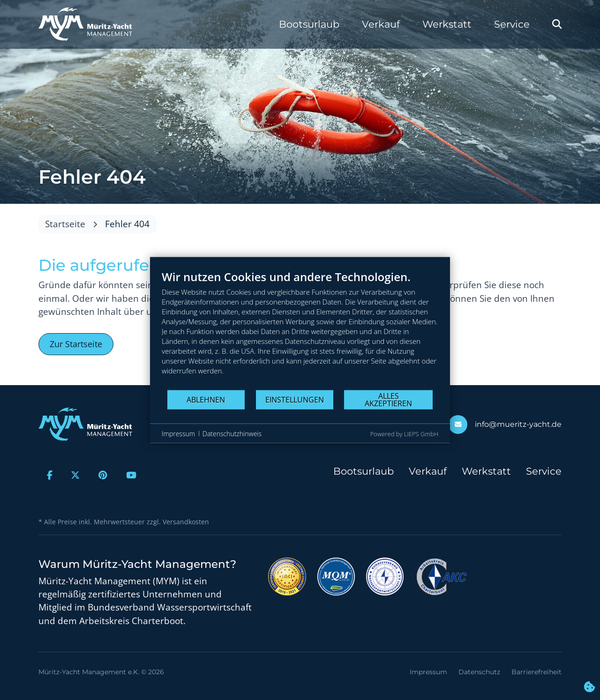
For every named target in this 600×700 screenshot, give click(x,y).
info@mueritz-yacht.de (518, 424)
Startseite (65, 224)
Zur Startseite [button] (76, 344)
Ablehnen (206, 399)
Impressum (428, 672)
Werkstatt (447, 24)
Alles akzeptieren (388, 399)
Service (512, 24)
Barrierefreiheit (536, 672)
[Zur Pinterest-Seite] (103, 475)
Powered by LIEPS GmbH (404, 434)
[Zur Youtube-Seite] (131, 475)
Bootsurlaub (309, 24)
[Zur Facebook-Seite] (50, 475)
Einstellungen (295, 399)
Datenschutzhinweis (232, 433)
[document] (300, 330)
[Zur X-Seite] (76, 475)
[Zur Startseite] (85, 24)
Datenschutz (479, 672)
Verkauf (381, 24)
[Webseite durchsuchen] (557, 24)
